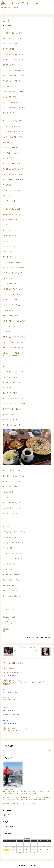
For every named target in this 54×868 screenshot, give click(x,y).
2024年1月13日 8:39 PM (10, 693)
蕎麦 (49, 638)
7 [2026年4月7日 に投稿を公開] (20, 845)
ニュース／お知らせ (35, 638)
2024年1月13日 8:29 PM (10, 675)
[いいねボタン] (4, 631)
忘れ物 (45, 638)
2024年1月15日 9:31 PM (10, 723)
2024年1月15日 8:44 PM (10, 710)
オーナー (5, 690)
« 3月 (4, 854)
